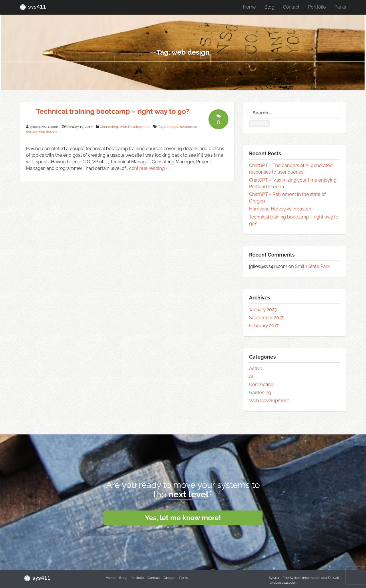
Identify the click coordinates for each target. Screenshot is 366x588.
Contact (291, 7)
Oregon (170, 578)
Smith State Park (313, 266)
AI (251, 377)
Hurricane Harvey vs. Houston (280, 209)
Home (249, 7)
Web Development (135, 127)
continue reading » (149, 168)
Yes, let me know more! (183, 518)
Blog (269, 7)
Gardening (260, 393)
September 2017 (266, 318)
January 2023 (263, 310)
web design (47, 132)
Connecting (109, 127)
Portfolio (317, 7)
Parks (340, 7)
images (172, 127)
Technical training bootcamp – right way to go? (113, 111)
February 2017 (264, 326)
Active (256, 369)
